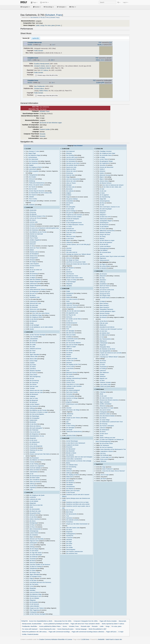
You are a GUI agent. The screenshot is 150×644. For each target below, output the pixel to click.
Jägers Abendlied (34, 355)
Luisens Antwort (34, 533)
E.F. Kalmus (44, 70)
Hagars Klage (32, 153)
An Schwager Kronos (35, 576)
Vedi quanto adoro (71, 307)
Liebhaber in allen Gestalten (74, 386)
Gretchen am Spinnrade (36, 234)
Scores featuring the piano (65, 629)
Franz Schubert (78, 146)
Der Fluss (69, 545)
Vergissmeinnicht (104, 260)
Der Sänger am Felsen (72, 260)
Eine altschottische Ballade (107, 416)
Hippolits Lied (103, 378)
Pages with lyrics (111, 632)
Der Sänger (33, 262)
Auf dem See (70, 361)
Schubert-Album (39, 89)
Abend (68, 479)
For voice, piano (50, 25)
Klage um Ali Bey (72, 280)
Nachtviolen (103, 211)
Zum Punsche (70, 274)
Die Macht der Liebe (35, 511)
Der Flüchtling (70, 155)
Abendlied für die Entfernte (107, 327)
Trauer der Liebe (71, 233)
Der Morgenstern (34, 291)
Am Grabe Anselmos (72, 299)
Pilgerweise (103, 258)
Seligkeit (69, 193)
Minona (32, 268)
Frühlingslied (33, 612)
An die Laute (103, 396)
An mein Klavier (34, 551)
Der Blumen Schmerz (105, 183)
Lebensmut (103, 371)
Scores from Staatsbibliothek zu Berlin (41, 621)
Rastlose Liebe (34, 252)
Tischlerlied (33, 448)
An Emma (32, 224)
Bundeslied (33, 422)
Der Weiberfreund (35, 442)
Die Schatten (33, 177)
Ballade (32, 250)
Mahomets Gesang (71, 372)
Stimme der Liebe (35, 309)
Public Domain (39, 51)
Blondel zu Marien (71, 453)
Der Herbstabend (71, 161)
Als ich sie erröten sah (36, 270)
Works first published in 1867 (98, 629)
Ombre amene (104, 459)
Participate (62, 7)
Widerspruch (103, 341)
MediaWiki (101, 639)
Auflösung (102, 282)
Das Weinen (103, 418)
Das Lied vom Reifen (72, 345)
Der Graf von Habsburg (106, 447)
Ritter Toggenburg (35, 610)
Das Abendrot (70, 455)
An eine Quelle (70, 341)
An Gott (102, 337)
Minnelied (69, 185)
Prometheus (70, 522)
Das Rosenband (34, 458)
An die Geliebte (34, 501)
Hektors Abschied (34, 519)
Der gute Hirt (70, 213)
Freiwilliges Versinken (106, 151)
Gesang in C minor (34, 151)
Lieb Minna (33, 369)
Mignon (32, 537)
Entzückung (69, 173)
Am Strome (69, 353)
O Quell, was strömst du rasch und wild (110, 353)
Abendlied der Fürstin (72, 276)
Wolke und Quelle (105, 386)
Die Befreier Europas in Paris (38, 216)
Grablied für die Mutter (72, 445)
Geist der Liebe (34, 386)
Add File (44, 2)
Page (34, 2)
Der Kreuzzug (103, 424)
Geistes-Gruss (34, 256)
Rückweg (69, 250)
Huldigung (32, 396)
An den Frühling (34, 464)
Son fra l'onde (33, 189)
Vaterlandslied (34, 472)
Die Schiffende (104, 455)
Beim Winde (70, 512)
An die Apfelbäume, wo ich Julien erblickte (41, 327)
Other (73, 7)
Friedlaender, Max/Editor (30, 626)
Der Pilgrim (103, 264)
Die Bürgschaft (34, 400)
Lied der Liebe (34, 222)
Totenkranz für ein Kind (36, 450)
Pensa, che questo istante (36, 185)
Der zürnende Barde (105, 252)
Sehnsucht (32, 179)
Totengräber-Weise (105, 347)
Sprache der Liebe (71, 167)
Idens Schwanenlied (35, 529)
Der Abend (33, 220)
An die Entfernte (104, 227)
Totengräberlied (33, 175)
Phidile (68, 291)
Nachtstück (69, 518)
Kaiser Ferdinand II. (108, 469)
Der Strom (69, 400)
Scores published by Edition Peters (50, 626)
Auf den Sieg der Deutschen (37, 191)
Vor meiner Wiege (105, 420)
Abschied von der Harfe (73, 163)
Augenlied (32, 488)
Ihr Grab (102, 189)
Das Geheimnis (34, 406)
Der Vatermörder (34, 159)
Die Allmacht (103, 317)
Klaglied (31, 165)
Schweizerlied (70, 388)
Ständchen (103, 376)
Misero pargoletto (34, 171)
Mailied (68, 297)
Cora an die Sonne (35, 432)
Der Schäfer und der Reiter (74, 319)
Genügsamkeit (34, 258)
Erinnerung (33, 212)
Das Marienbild (70, 451)
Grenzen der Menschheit (106, 167)
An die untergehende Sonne (74, 223)
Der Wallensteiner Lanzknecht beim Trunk (111, 422)
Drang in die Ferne (105, 235)
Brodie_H (101, 45)
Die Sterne (33, 295)
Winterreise (103, 406)
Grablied (32, 363)
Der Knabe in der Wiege (73, 410)
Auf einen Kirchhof (35, 266)
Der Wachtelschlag (105, 197)
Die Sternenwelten (35, 509)
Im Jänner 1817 (104, 355)
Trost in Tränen (34, 238)
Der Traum (33, 351)
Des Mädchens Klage (34, 155)
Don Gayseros (33, 195)
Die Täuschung (34, 383)
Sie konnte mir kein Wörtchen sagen (51, 123)
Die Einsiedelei (34, 602)
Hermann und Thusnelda (36, 539)
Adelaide (31, 197)
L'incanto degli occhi (106, 457)
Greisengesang (104, 248)
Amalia (32, 323)
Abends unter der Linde (36, 390)
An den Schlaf (70, 209)
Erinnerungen (33, 201)
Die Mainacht (33, 321)
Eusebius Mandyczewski (42, 64)
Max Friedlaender (40, 86)
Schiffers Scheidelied (105, 404)
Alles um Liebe (34, 398)
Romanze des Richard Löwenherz (109, 400)
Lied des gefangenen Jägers (107, 311)
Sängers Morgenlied (35, 281)
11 (53, 45)
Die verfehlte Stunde (72, 165)
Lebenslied (69, 303)
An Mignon (33, 278)
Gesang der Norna (105, 294)
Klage (31, 578)
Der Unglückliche (104, 163)
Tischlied (32, 388)
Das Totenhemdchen (105, 339)
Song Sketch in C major (107, 408)
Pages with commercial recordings (59, 632)
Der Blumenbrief (71, 449)
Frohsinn (69, 325)
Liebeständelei (34, 339)
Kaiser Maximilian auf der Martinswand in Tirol (113, 449)
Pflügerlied (33, 600)
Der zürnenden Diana (105, 155)
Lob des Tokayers (35, 404)
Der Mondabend (34, 254)
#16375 (30, 60)
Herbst (101, 436)
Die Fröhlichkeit (34, 430)
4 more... (59, 25)
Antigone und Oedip (72, 359)
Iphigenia (69, 402)
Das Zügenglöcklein (105, 351)
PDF (100, 43)
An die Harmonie (34, 604)
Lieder (38, 25)
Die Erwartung (34, 274)
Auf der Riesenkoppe (72, 441)
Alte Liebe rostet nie (72, 252)
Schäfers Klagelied (35, 240)
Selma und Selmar (35, 470)
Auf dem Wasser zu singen (107, 240)
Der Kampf (69, 430)
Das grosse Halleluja (72, 199)
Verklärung (32, 181)
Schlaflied (69, 337)
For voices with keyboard (30, 629)
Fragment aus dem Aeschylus (74, 215)
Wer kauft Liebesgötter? (36, 428)
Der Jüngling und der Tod (73, 364)
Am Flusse (33, 276)
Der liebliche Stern (105, 333)
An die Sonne (33, 440)
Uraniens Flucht (71, 382)
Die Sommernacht (35, 476)
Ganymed (69, 363)
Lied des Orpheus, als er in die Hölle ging (78, 244)
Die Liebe (32, 347)
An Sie (31, 474)
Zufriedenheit (33, 568)
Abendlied (32, 452)
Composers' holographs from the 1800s (86, 621)
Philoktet (69, 355)
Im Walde (102, 157)
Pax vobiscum (70, 376)
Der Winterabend (104, 430)
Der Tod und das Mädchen (74, 343)
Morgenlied (33, 438)
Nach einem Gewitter (72, 392)
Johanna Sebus (104, 181)
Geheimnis (69, 272)
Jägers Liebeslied (104, 402)
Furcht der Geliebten (35, 468)
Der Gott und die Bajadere (37, 414)
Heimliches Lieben (105, 414)
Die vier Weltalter (34, 598)
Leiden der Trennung (72, 305)
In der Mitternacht (71, 231)
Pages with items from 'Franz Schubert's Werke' (85, 624)
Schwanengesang (105, 201)
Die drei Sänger (34, 549)
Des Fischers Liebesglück (107, 426)
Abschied (69, 248)
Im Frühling (103, 369)
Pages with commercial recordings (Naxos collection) (88, 632)
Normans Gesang (104, 313)
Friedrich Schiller (45, 129)
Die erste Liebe (34, 305)
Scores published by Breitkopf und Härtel (56, 624)
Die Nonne (33, 343)
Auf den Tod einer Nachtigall (37, 335)
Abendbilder (69, 485)
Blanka (68, 463)
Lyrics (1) (36, 38)
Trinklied (102, 375)
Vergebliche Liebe (35, 297)
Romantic (43, 134)
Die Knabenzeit (70, 151)
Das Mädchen (70, 489)
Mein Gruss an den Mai (36, 505)
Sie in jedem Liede (105, 384)
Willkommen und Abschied (107, 231)
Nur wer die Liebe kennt (73, 311)
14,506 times (85, 639)
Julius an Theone (71, 183)
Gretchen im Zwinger (72, 398)
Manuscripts (122, 621)
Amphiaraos (33, 287)
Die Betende (33, 214)
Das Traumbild (34, 337)
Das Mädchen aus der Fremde (38, 232)
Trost (68, 329)
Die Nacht (32, 561)
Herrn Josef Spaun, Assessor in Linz (110, 207)
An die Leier (103, 191)
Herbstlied (69, 295)
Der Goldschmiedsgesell (73, 390)
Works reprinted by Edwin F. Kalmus (113, 624)
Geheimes (102, 171)
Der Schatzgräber (35, 418)
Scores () (26, 38)
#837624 (30, 83)
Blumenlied (69, 189)
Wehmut (102, 239)
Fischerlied (33, 559)
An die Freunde (70, 493)
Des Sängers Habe (105, 296)
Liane (31, 490)
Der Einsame (103, 274)
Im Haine (102, 193)
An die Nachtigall (34, 325)
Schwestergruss (104, 223)
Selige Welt (103, 199)
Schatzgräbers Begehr (106, 221)
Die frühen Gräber (35, 478)
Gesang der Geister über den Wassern (77, 264)
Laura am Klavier (34, 592)
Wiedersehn (103, 325)
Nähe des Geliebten (35, 279)
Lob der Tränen (104, 159)
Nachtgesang (33, 236)
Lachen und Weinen (105, 246)
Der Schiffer (69, 351)
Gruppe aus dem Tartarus (37, 608)
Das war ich (33, 293)
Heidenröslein (33, 420)
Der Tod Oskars (34, 584)
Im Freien (102, 365)
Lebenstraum (33, 169)
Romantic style (85, 626)
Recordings (49, 7)
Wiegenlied (33, 503)
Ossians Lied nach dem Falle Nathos (40, 454)
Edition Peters (44, 91)
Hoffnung (32, 408)
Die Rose (102, 203)
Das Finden (33, 365)
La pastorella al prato (72, 339)
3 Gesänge (103, 392)
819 (52, 60)
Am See (32, 246)
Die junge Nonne (104, 288)
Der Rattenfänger (34, 416)
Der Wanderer (70, 268)
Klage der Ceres (34, 541)
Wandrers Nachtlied (35, 371)
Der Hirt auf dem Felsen (106, 443)
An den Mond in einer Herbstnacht (76, 443)
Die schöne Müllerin (105, 266)
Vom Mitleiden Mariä (72, 465)
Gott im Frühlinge (71, 211)
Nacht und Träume (105, 286)
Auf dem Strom (104, 434)
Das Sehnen (33, 384)
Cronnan (32, 462)
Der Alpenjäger (70, 331)
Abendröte (69, 540)
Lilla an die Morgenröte (36, 446)
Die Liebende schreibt (72, 520)
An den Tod (69, 321)
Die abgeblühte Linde (72, 313)
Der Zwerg (103, 237)
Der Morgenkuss (34, 434)
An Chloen (33, 570)
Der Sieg (102, 278)
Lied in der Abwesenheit (73, 179)
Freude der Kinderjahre (73, 219)
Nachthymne (70, 536)
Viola (101, 254)
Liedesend (69, 242)
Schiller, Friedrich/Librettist (30, 634)
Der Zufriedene (34, 535)
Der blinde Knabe (104, 298)
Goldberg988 (100, 83)
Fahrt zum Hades (71, 335)
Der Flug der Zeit (71, 315)
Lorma (31, 545)
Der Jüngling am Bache (35, 167)
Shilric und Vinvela (35, 482)
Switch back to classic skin (114, 639)
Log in (126, 2)
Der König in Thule (35, 572)
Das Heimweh (70, 221)
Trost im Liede (70, 366)
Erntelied (69, 195)
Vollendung (70, 414)
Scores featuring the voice (47, 629)
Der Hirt (68, 270)
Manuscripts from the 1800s (63, 621)
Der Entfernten (34, 557)
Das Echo (103, 453)
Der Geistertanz (33, 161)
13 (52, 83)
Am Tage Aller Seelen (36, 553)
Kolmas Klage (33, 361)
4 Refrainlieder (104, 343)
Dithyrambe (103, 276)
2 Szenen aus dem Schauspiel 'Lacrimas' (111, 329)
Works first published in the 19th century (34, 632)
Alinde (101, 394)
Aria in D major (105, 475)
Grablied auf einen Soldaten (74, 217)
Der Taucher (32, 187)
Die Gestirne (70, 203)
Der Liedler (33, 345)
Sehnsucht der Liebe (35, 303)
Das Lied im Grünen (105, 410)
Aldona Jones (100, 60)
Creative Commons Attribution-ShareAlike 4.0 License (56, 639)
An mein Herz (103, 331)
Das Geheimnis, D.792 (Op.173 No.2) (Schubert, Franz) (45, 18)
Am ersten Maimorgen (36, 555)
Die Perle (69, 235)
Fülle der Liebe (104, 323)
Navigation (25, 7)
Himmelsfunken (70, 487)
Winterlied (69, 153)
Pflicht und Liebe (71, 237)
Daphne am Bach (71, 169)
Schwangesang (34, 531)
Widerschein (70, 477)
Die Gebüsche (70, 481)
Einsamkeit (69, 447)
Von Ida (32, 379)
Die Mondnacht (34, 394)
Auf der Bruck (103, 321)
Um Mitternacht (104, 335)
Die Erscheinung (34, 381)
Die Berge (69, 469)
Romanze (32, 226)
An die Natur (33, 580)
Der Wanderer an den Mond (107, 349)
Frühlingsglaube (71, 534)
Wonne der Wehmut (35, 426)
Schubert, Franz (54, 15)
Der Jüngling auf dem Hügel (107, 153)
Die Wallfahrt (104, 250)
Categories (24, 621)
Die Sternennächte (71, 514)
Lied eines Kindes (71, 435)
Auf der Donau (70, 380)
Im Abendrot (103, 268)
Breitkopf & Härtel (45, 68)
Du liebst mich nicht (105, 217)
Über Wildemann (104, 373)
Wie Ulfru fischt (70, 333)
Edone (68, 205)
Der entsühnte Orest (72, 553)
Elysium (68, 420)
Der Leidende (70, 191)
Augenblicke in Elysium (107, 451)
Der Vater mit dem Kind (106, 398)
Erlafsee (68, 424)
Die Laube (32, 352)
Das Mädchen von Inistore (37, 460)
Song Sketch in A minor (73, 384)
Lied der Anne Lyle (105, 292)
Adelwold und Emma (35, 349)
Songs (42, 25)
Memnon (69, 357)
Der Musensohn (104, 225)
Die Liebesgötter (71, 207)
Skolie (31, 507)
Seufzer (32, 329)
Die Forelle (69, 374)
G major (121, 632)
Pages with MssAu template (108, 621)
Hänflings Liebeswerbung (73, 378)
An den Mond (33, 319)
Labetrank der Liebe (35, 499)
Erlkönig (32, 547)
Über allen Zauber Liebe (73, 528)
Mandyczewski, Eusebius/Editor (32, 624)
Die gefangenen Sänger (106, 161)
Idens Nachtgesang (35, 377)
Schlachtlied (70, 201)
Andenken (32, 205)
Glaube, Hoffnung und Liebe (107, 438)
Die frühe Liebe (70, 187)
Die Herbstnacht (71, 159)
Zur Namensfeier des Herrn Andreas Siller (41, 193)
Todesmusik (103, 219)
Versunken (103, 165)
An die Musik (70, 368)
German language (81, 629)
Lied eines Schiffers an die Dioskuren (40, 565)
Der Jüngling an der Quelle (37, 495)
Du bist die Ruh (104, 244)
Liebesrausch (33, 283)
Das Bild (32, 272)
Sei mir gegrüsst (104, 195)
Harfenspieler (33, 543)
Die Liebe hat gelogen (106, 209)
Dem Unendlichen (35, 480)
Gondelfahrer (103, 284)
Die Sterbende (34, 307)
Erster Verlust (33, 375)
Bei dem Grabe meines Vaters (74, 278)
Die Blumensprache (72, 323)
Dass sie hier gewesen (106, 242)
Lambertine (33, 497)
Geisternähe (33, 210)
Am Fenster (103, 361)
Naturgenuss (33, 311)
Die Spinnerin (33, 402)
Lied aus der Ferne (35, 218)
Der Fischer (33, 373)
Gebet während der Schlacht (38, 289)
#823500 (30, 45)
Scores (37, 7)
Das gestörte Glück (35, 513)
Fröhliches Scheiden (105, 382)
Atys (67, 422)
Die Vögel (69, 542)
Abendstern (103, 280)
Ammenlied (33, 242)
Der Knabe (69, 543)
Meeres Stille (34, 357)
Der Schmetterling (71, 467)
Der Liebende (33, 341)
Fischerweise (103, 367)
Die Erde (69, 416)
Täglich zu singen (71, 347)
